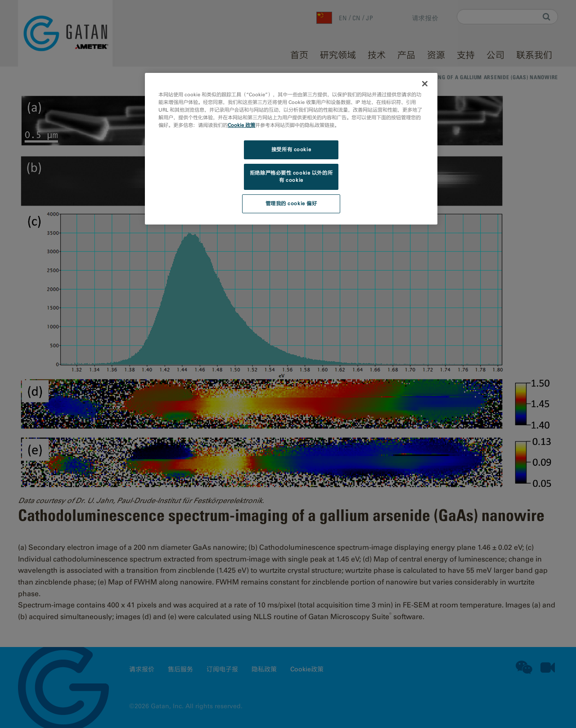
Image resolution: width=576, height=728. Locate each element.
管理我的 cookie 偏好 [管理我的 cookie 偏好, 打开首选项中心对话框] (291, 203)
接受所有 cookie (291, 149)
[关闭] (425, 84)
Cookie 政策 (241, 125)
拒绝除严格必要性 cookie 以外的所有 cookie (291, 176)
